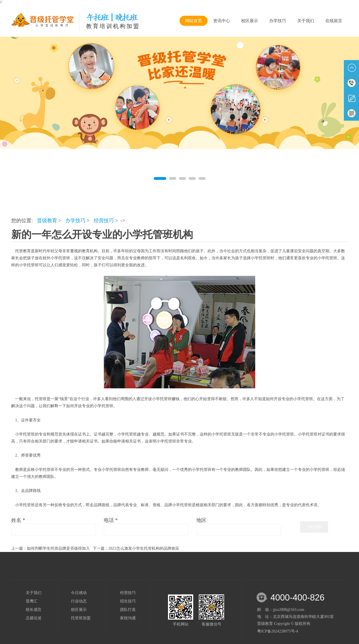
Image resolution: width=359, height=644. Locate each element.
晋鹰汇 (32, 601)
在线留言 (334, 21)
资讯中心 (222, 21)
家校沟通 (128, 618)
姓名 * (18, 520)
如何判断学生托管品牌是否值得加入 (58, 548)
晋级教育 (47, 221)
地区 (201, 520)
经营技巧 (104, 221)
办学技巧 (278, 21)
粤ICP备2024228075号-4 (278, 631)
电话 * (111, 520)
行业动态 (79, 601)
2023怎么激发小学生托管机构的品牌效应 (144, 548)
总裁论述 (34, 618)
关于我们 (306, 21)
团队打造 (128, 610)
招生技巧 (128, 601)
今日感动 (79, 593)
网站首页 (194, 21)
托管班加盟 (81, 618)
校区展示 (250, 21)
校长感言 (34, 610)
